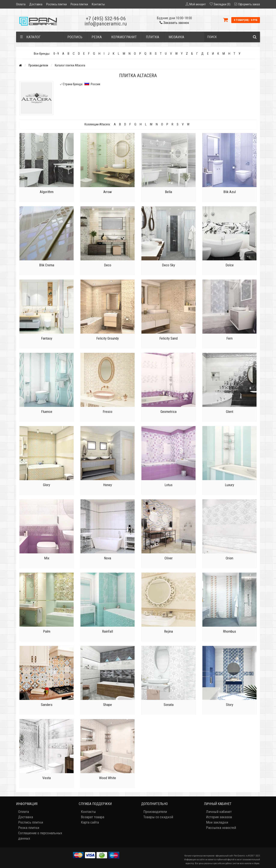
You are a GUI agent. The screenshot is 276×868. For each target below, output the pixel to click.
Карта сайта (90, 822)
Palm (47, 631)
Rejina (168, 631)
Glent (230, 412)
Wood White (108, 778)
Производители (38, 65)
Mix (47, 558)
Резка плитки (79, 4)
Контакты (98, 4)
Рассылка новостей (221, 828)
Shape (108, 705)
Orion (229, 558)
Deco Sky (168, 265)
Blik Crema (47, 265)
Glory (47, 485)
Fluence (47, 412)
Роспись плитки (56, 4)
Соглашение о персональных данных (40, 836)
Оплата (21, 4)
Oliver (169, 558)
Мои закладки (217, 822)
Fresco (108, 412)
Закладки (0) (222, 4)
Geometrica (168, 412)
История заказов (219, 817)
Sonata (169, 705)
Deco (108, 265)
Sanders (47, 705)
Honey (108, 485)
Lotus (168, 485)
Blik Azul (230, 192)
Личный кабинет (219, 812)
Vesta (47, 778)
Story (230, 705)
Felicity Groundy (108, 338)
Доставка (36, 4)
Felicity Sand (168, 338)
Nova (108, 558)
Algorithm (47, 192)
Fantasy (47, 338)
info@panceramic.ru (106, 24)
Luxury (229, 485)
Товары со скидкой (158, 817)
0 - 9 (56, 54)
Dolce (230, 265)
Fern (229, 338)
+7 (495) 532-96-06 (106, 19)
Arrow (108, 192)
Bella (168, 192)
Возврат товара (93, 817)
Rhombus (229, 631)
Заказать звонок (174, 23)
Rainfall (108, 631)
